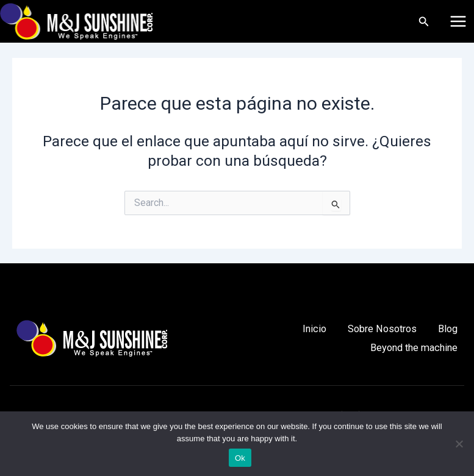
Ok (240, 458)
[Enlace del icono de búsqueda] (424, 22)
